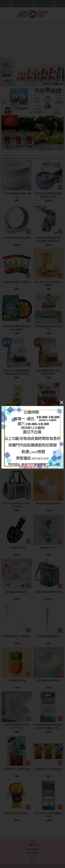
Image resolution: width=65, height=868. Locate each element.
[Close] (62, 402)
